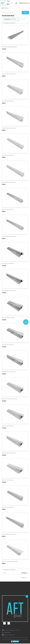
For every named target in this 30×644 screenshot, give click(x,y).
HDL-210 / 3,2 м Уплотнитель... (10, 399)
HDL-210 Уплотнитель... (8, 426)
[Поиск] (15, 13)
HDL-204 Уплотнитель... (8, 155)
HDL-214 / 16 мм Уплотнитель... (10, 561)
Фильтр (23, 19)
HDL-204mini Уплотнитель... (9, 182)
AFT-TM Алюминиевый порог (9, 47)
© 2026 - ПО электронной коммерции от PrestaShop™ (15, 640)
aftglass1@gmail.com (9, 635)
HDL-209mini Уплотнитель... (9, 372)
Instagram (9, 623)
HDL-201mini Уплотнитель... (9, 74)
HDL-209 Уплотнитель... (8, 345)
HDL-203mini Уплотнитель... (9, 128)
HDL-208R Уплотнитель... (8, 318)
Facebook (4, 623)
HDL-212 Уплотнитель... (8, 507)
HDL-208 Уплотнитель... (8, 263)
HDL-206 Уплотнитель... (8, 209)
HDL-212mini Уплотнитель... (9, 534)
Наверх (24, 578)
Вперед (25, 573)
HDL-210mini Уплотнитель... (9, 453)
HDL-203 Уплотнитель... (8, 101)
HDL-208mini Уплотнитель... (9, 290)
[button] (16, 3)
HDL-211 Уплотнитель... (8, 480)
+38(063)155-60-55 (24, 3)
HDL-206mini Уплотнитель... (9, 236)
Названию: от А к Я (11, 19)
